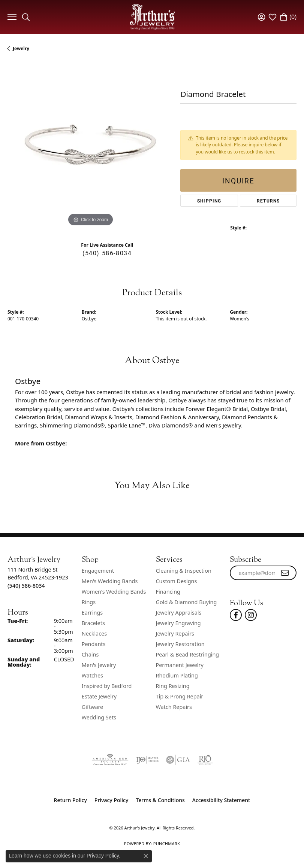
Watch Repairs (174, 707)
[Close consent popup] (146, 856)
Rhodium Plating (177, 675)
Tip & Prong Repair (180, 696)
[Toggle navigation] (11, 17)
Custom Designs (177, 581)
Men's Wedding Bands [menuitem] (110, 581)
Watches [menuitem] (92, 675)
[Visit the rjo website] (205, 760)
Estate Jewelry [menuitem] (99, 696)
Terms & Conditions (160, 800)
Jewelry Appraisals (179, 613)
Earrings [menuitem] (92, 613)
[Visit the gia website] (178, 760)
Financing (168, 592)
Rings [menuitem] (89, 602)
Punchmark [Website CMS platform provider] (167, 843)
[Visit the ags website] (110, 760)
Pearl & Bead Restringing (188, 654)
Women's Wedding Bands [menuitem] (114, 592)
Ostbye (89, 319)
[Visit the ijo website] (147, 760)
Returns (268, 201)
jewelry (21, 48)
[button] (26, 17)
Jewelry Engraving (178, 623)
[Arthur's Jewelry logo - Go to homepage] (152, 17)
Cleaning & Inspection (184, 571)
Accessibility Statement (221, 800)
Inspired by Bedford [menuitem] (107, 686)
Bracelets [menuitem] (93, 623)
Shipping (209, 201)
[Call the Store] (26, 586)
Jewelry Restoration (180, 644)
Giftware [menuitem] (93, 707)
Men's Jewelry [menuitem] (99, 665)
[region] (90, 146)
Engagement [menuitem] (98, 571)
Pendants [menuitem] (94, 644)
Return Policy (70, 800)
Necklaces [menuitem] (94, 634)
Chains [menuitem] (90, 654)
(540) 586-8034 (107, 253)
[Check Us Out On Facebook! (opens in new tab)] (236, 615)
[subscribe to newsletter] (285, 573)
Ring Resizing (173, 686)
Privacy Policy (111, 800)
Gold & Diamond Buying (186, 602)
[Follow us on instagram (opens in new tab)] (251, 615)
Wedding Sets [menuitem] (99, 717)
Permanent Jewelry (180, 665)
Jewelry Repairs (175, 634)
